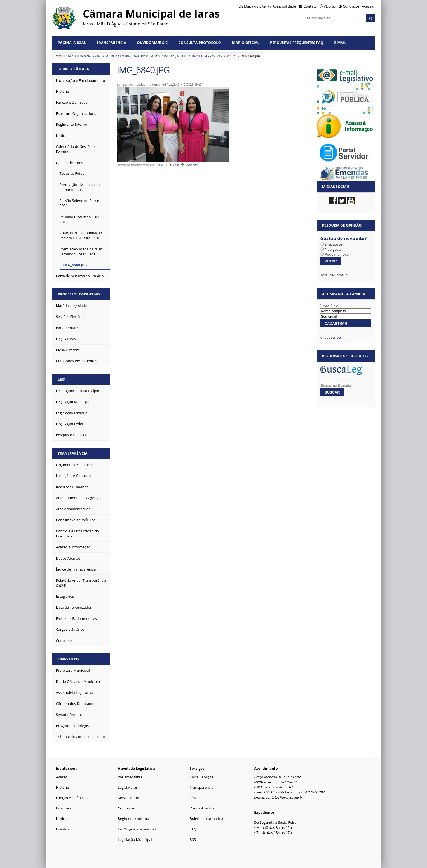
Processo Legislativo (79, 294)
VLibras (330, 6)
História (63, 787)
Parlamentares (130, 777)
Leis (61, 379)
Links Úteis (68, 659)
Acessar (368, 6)
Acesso (62, 777)
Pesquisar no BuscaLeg (345, 356)
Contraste (351, 6)
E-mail (340, 43)
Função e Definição (72, 798)
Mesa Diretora (130, 798)
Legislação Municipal (135, 839)
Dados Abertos (202, 808)
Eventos (63, 829)
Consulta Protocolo (200, 43)
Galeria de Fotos (147, 56)
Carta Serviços (201, 777)
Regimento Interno (133, 818)
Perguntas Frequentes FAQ (297, 43)
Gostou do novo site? (343, 238)
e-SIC (194, 798)
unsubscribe (330, 337)
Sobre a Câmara (118, 56)
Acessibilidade (284, 6)
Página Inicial (72, 43)
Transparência (111, 43)
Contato (310, 6)
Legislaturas (128, 787)
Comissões (127, 808)
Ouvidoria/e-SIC (152, 43)
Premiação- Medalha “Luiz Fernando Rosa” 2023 (200, 56)
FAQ (193, 829)
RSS (193, 839)
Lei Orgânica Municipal (137, 829)
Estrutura (64, 808)
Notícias (63, 818)
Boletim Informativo (206, 818)
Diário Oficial (246, 43)
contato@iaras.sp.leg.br (285, 797)
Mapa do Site (255, 6)
